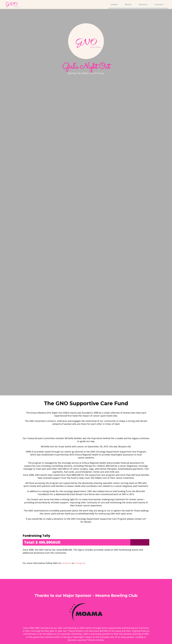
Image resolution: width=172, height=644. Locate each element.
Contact (159, 4)
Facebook (66, 563)
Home (114, 4)
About (128, 4)
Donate (143, 4)
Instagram (80, 563)
